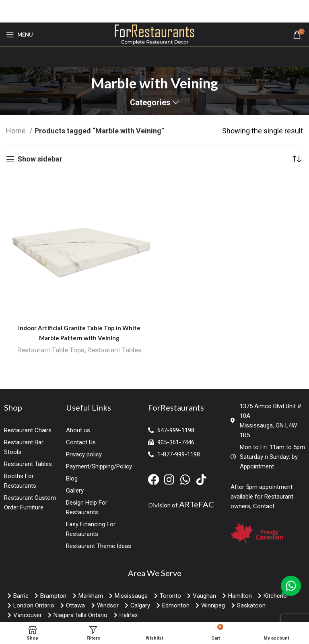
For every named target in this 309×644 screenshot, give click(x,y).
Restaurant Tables (114, 350)
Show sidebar (40, 159)
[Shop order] (297, 159)
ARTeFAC (197, 504)
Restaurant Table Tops (51, 350)
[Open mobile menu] (20, 35)
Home (17, 131)
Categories (150, 103)
